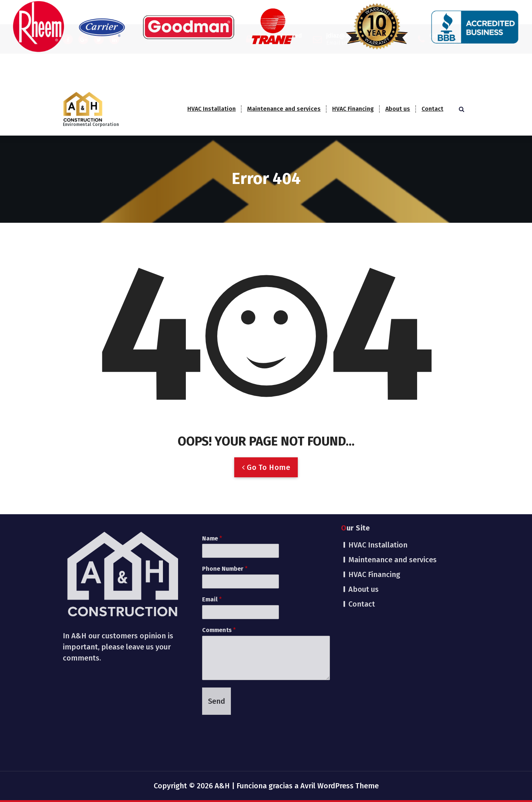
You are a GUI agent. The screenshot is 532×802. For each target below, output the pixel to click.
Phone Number (225, 465)
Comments (219, 527)
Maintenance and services (284, 109)
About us (398, 109)
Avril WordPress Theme (340, 786)
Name (212, 435)
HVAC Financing (353, 109)
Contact (432, 109)
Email (212, 496)
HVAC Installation (212, 109)
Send (216, 597)
